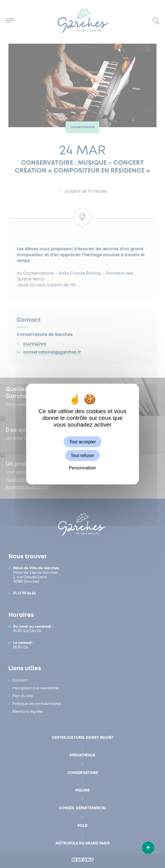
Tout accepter (82, 442)
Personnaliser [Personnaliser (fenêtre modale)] (83, 468)
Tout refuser (82, 455)
